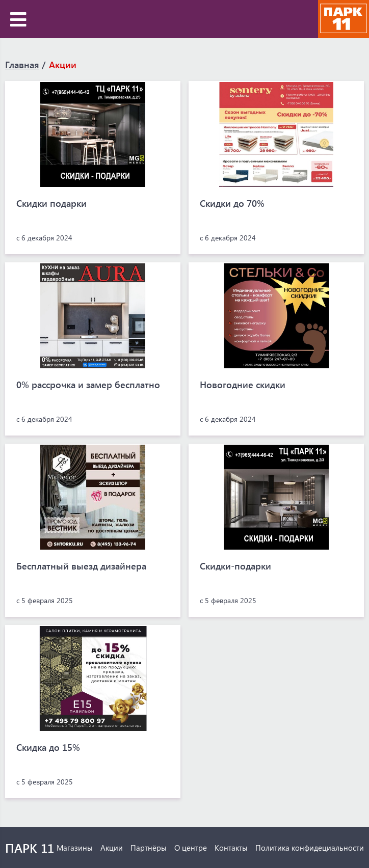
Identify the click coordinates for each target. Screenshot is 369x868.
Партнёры (149, 848)
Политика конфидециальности (310, 848)
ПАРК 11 (30, 848)
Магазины (75, 848)
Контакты (231, 848)
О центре (191, 848)
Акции (63, 65)
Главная (22, 65)
